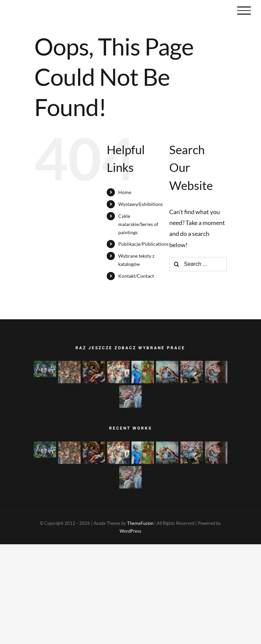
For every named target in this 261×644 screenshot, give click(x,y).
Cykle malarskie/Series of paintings (138, 224)
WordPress (130, 531)
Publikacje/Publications (143, 244)
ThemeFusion (140, 523)
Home (125, 192)
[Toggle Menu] (244, 11)
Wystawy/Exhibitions (141, 204)
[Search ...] (198, 264)
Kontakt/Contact (136, 276)
